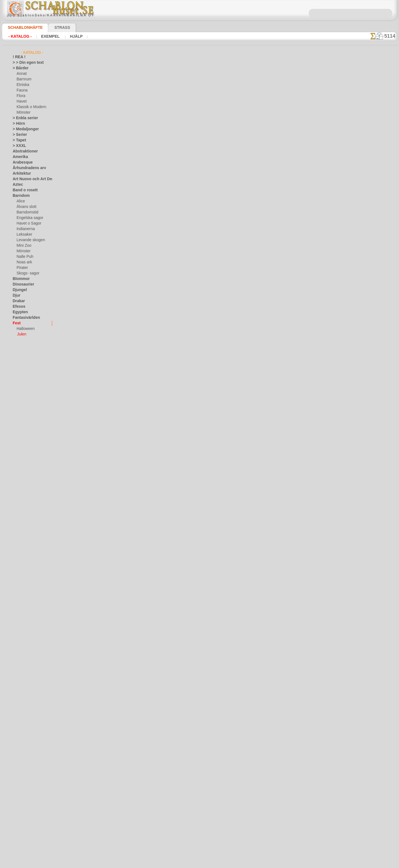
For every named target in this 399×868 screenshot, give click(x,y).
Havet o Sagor (27, 223)
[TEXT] (22, 617)
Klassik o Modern (30, 107)
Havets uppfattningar (29, 373)
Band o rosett (23, 190)
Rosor (17, 490)
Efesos (18, 307)
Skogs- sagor (26, 273)
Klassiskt (20, 412)
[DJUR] (22, 595)
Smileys (18, 517)
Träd (16, 534)
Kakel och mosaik (26, 401)
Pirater (22, 268)
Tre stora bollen (126, 504)
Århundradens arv (27, 168)
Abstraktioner (23, 151)
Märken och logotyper (30, 440)
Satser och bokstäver (29, 501)
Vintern (18, 567)
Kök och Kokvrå (25, 418)
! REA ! (18, 57)
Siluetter (19, 506)
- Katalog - (20, 36)
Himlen (18, 379)
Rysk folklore (22, 495)
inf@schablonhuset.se (211, 791)
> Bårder (19, 68)
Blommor (20, 279)
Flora (21, 96)
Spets (17, 523)
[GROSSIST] (22, 573)
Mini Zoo (23, 246)
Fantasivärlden (24, 318)
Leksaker (23, 235)
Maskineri (20, 445)
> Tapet (18, 140)
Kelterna (19, 406)
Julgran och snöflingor (132, 423)
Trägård (19, 539)
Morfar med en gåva (130, 627)
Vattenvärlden (24, 556)
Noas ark (24, 262)
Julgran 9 (120, 260)
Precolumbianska (26, 478)
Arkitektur (21, 174)
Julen (21, 334)
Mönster (23, 113)
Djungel (18, 290)
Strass (54, 27)
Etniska (22, 85)
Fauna (21, 90)
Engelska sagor (28, 218)
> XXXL (18, 146)
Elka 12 (119, 341)
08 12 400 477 (209, 781)
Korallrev (20, 423)
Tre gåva (120, 382)
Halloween (25, 329)
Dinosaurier (22, 284)
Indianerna (25, 229)
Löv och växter (24, 434)
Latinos (19, 429)
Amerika (19, 157)
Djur (16, 296)
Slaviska (19, 512)
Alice (20, 201)
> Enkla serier (23, 118)
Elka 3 (117, 178)
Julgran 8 (120, 219)
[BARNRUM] (27, 589)
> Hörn (18, 124)
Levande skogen (29, 240)
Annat (21, 74)
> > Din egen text (25, 63)
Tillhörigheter (23, 528)
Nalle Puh (24, 257)
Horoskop (20, 384)
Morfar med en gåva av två (135, 586)
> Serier (18, 135)
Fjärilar (18, 345)
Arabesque (21, 162)
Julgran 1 (120, 545)
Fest (16, 323)
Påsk (20, 340)
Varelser (19, 551)
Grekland (20, 362)
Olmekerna (21, 467)
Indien (17, 390)
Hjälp (75, 36)
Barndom (20, 196)
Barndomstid (27, 212)
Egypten (19, 312)
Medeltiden (21, 451)
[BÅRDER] (25, 584)
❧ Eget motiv (23, 623)
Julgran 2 (120, 464)
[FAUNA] (24, 606)
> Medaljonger (23, 129)
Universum (21, 545)
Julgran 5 (120, 97)
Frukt (17, 357)
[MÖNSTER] (26, 612)
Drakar (18, 301)
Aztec (17, 185)
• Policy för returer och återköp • (199, 846)
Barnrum (23, 79)
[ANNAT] (23, 578)
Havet (21, 101)
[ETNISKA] (25, 600)
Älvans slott (26, 207)
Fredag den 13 (23, 351)
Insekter (19, 395)
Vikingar (19, 562)
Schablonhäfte (22, 27)
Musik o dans (23, 462)
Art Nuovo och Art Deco (31, 179)
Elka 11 (119, 301)
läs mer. (235, 864)
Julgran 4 (120, 138)
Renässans (21, 484)
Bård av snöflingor (128, 667)
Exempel (50, 36)
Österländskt (23, 473)
